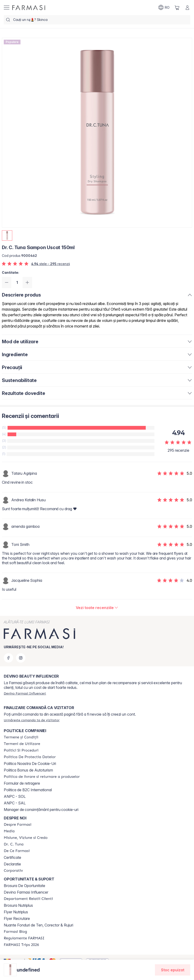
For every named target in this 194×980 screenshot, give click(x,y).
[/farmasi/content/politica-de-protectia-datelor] (30, 757)
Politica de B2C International (28, 790)
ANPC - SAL (15, 803)
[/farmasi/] (29, 8)
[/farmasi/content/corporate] (13, 871)
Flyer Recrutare (17, 918)
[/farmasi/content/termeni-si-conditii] (21, 737)
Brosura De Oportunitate (24, 886)
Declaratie (12, 864)
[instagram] (21, 658)
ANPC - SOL (15, 796)
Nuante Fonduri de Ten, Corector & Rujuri (38, 925)
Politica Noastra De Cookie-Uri (30, 764)
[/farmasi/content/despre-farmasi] (18, 825)
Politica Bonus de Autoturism (28, 770)
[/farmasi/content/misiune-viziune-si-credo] (26, 838)
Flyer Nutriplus (16, 912)
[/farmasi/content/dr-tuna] (14, 844)
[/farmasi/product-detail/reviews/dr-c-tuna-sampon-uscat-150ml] (97, 608)
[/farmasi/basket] (177, 8)
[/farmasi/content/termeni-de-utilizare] (22, 744)
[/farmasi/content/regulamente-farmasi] (24, 938)
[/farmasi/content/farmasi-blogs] (15, 932)
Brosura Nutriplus (18, 905)
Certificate (12, 857)
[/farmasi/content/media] (9, 831)
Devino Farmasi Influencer (26, 892)
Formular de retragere (22, 783)
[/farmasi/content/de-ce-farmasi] (17, 851)
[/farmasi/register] (25, 693)
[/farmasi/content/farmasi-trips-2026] (21, 945)
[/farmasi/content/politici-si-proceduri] (21, 750)
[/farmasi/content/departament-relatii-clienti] (28, 899)
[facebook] (8, 658)
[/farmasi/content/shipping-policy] (42, 777)
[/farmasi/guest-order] (32, 720)
